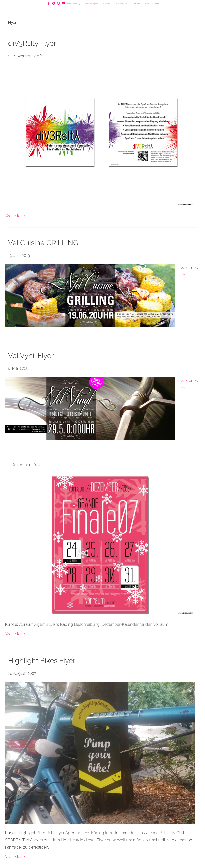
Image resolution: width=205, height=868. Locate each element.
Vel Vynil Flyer (31, 355)
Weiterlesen (16, 216)
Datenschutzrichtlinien (146, 3)
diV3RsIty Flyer (32, 43)
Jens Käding (74, 3)
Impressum (122, 3)
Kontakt (107, 3)
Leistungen (91, 3)
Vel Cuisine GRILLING (43, 243)
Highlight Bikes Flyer (42, 661)
